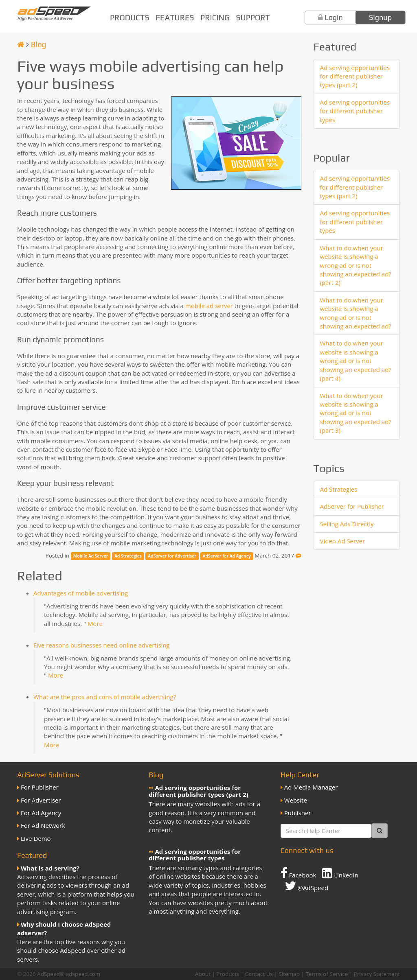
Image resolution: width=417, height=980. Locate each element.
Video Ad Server (343, 541)
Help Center (300, 775)
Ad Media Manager (311, 787)
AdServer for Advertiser (172, 556)
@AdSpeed (306, 886)
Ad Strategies (128, 556)
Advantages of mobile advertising (81, 593)
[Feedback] (298, 556)
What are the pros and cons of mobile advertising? (105, 697)
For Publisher (40, 787)
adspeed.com (83, 974)
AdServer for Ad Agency (227, 556)
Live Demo (36, 838)
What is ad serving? (50, 868)
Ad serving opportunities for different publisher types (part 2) (355, 76)
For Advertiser (41, 800)
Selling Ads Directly (347, 524)
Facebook (298, 873)
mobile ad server (209, 306)
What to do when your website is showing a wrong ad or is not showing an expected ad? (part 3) (356, 413)
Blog (39, 44)
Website (296, 800)
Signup (380, 17)
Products (130, 17)
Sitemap (289, 974)
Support (253, 17)
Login (334, 17)
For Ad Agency (41, 813)
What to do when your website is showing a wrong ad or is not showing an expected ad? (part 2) (356, 265)
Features (175, 17)
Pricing (215, 17)
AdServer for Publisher (352, 506)
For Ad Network (43, 825)
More (95, 623)
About (203, 974)
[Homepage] (21, 44)
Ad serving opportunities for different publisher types (355, 111)
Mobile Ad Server (91, 556)
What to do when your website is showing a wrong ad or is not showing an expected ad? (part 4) (356, 361)
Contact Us (259, 974)
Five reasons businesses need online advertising (102, 645)
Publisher (298, 813)
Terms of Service (327, 974)
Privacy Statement (377, 974)
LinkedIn (340, 873)
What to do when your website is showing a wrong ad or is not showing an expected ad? (356, 313)
